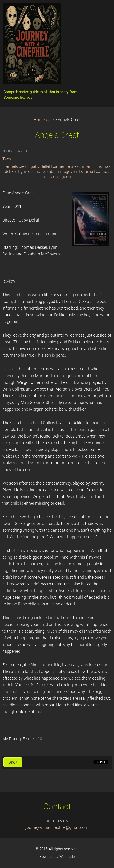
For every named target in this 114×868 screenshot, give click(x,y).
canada (103, 172)
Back (13, 762)
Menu (101, 10)
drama (87, 172)
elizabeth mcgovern (60, 172)
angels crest (17, 166)
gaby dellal (40, 166)
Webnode (67, 857)
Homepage (44, 120)
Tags (7, 159)
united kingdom (58, 177)
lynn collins (30, 172)
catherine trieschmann (73, 166)
